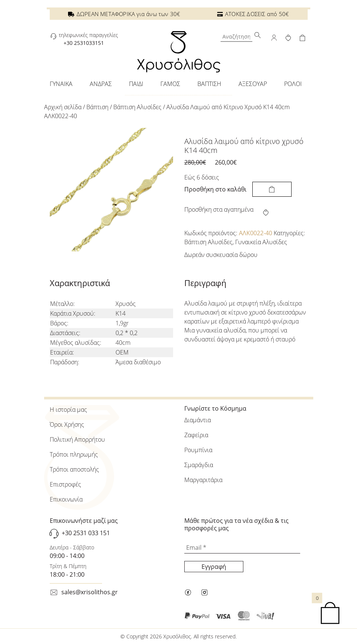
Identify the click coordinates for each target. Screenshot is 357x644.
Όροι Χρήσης (67, 424)
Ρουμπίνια (198, 450)
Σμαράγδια (199, 465)
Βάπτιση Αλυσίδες (137, 107)
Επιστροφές (65, 484)
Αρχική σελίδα (63, 107)
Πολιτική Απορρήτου (77, 439)
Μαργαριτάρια (203, 480)
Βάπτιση (97, 107)
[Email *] (242, 548)
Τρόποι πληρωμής (74, 454)
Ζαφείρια (196, 435)
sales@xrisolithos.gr (90, 592)
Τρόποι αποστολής (74, 469)
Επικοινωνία (66, 499)
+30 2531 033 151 (86, 533)
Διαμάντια (198, 420)
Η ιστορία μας (68, 410)
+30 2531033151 (84, 43)
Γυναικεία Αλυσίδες (261, 242)
